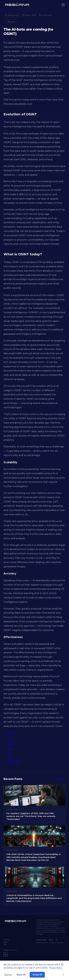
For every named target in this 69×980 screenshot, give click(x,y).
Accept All (37, 975)
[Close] (63, 975)
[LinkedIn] (6, 954)
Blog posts (12, 15)
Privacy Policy (41, 939)
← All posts (10, 22)
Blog (5, 944)
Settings (8, 975)
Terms (51, 939)
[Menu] (63, 5)
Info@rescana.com (10, 950)
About (6, 942)
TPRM (11, 733)
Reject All (21, 975)
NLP (10, 755)
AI (8, 738)
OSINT (11, 744)
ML (9, 749)
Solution (7, 939)
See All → (61, 779)
